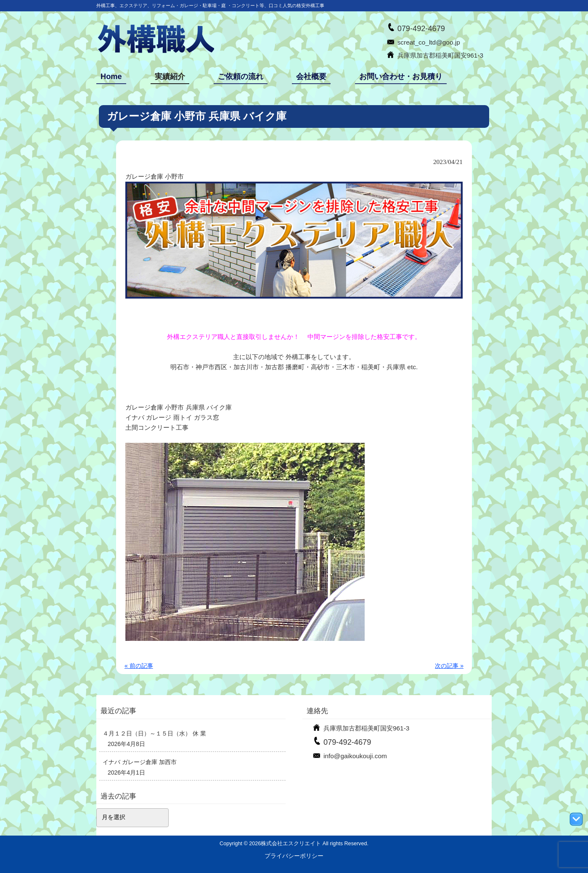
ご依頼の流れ (241, 77)
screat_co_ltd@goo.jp (429, 42)
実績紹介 (170, 77)
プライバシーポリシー (294, 856)
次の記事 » (449, 666)
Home (111, 77)
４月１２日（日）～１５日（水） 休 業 (154, 733)
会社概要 (311, 77)
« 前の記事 (139, 666)
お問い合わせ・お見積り (401, 77)
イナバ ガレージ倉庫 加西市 (140, 762)
